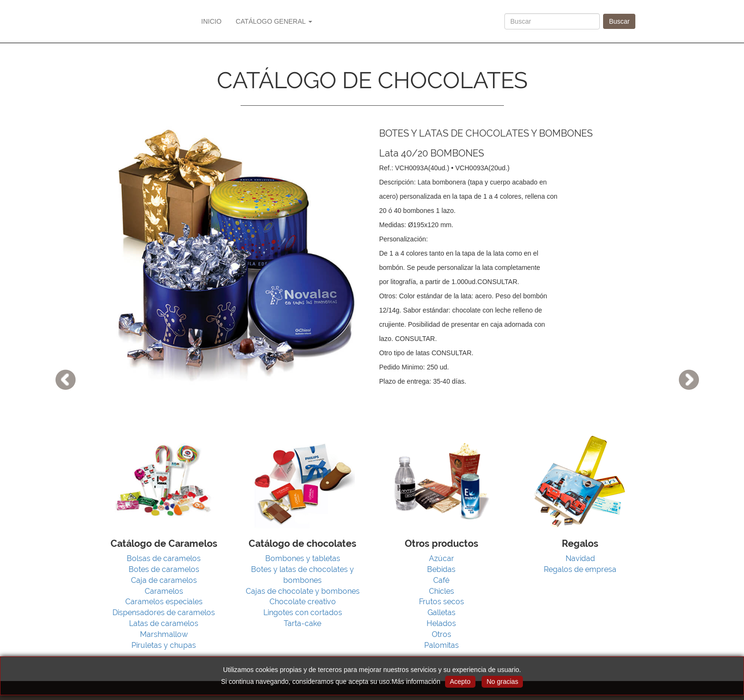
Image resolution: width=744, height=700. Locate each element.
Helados (441, 623)
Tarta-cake (302, 623)
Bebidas (441, 569)
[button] (56, 350)
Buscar (619, 21)
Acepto (460, 682)
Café (441, 580)
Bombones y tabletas (303, 558)
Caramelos (164, 591)
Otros (442, 634)
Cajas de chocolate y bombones (303, 591)
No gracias (502, 682)
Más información (416, 682)
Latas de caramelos (164, 623)
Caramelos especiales (164, 602)
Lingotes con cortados (303, 612)
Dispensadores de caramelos (164, 612)
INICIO (211, 21)
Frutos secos (442, 602)
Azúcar (442, 558)
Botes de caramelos (164, 569)
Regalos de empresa (580, 569)
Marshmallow (164, 634)
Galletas (442, 612)
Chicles (442, 591)
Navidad (580, 558)
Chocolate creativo (303, 602)
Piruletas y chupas (164, 645)
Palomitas (442, 645)
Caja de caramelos (164, 580)
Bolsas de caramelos (164, 558)
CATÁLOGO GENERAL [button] (274, 21)
